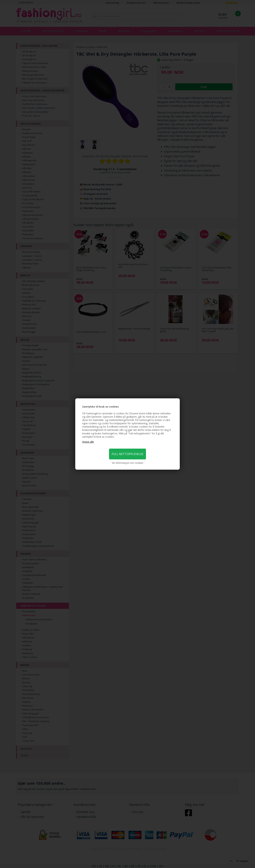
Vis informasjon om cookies (128, 463)
